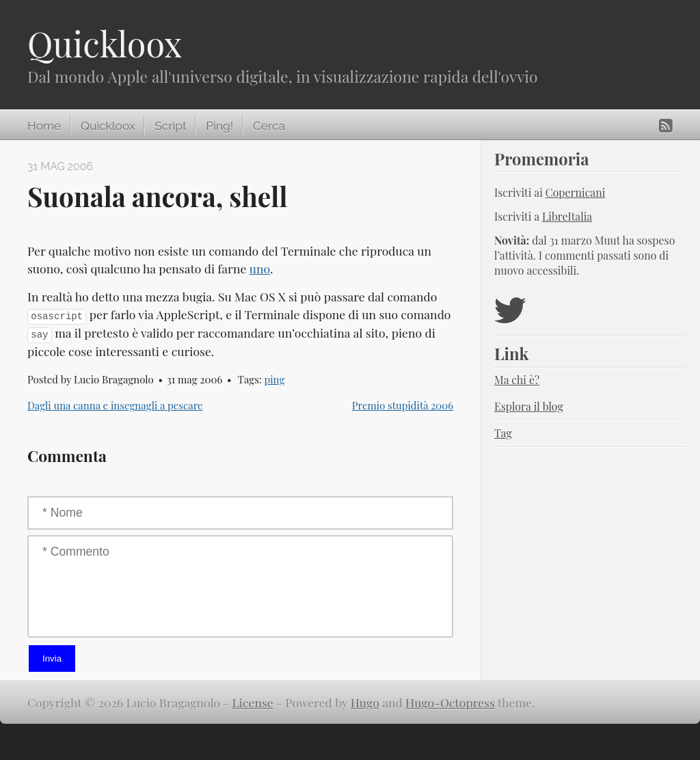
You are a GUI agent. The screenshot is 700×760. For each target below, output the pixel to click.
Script (170, 126)
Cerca (269, 126)
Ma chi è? (517, 380)
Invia (52, 659)
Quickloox (105, 43)
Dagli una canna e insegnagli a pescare (115, 405)
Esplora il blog (529, 406)
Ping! (219, 126)
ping (275, 379)
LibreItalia (567, 216)
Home (44, 126)
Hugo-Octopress (450, 702)
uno (260, 268)
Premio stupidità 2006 (403, 405)
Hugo (365, 702)
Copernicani (576, 192)
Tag (503, 433)
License (253, 702)
